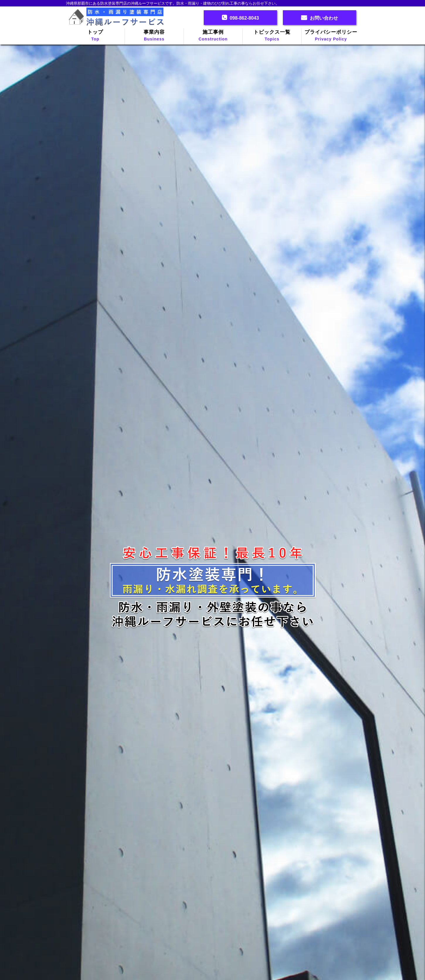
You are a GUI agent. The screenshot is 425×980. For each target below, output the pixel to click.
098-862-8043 (244, 18)
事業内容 (154, 36)
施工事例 (213, 36)
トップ (95, 36)
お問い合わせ (324, 18)
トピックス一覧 (272, 36)
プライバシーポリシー (331, 36)
